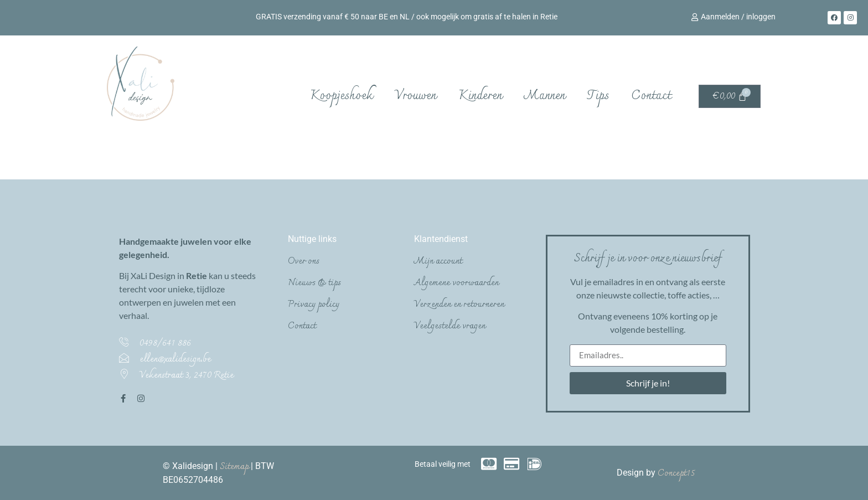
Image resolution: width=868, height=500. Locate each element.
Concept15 (676, 473)
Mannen (545, 96)
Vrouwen (415, 96)
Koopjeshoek (341, 96)
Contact (651, 96)
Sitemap (235, 467)
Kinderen (480, 96)
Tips (598, 96)
